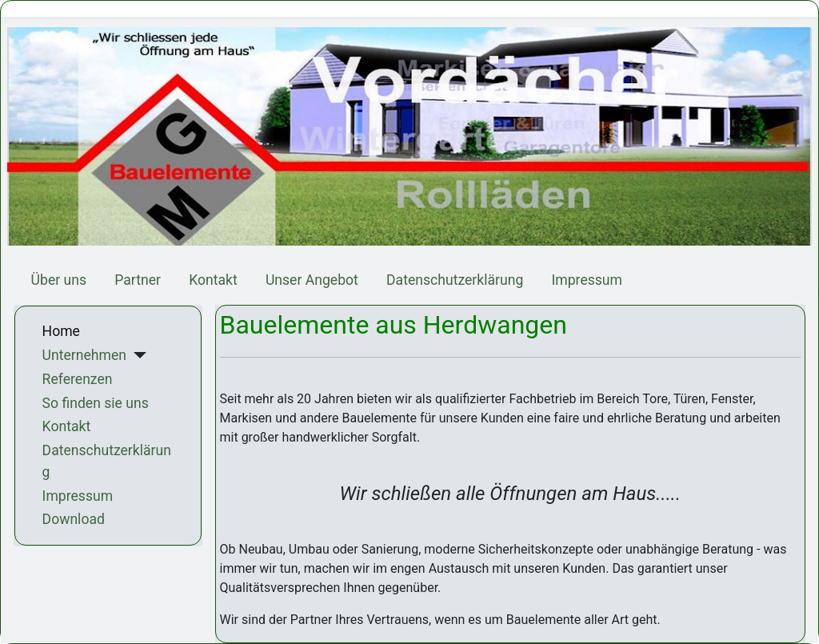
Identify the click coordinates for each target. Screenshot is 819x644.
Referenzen (78, 379)
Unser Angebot (312, 280)
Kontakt (213, 280)
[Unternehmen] (136, 355)
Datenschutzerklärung (455, 280)
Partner (138, 280)
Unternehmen (84, 355)
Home (61, 331)
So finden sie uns (96, 403)
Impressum (587, 280)
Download (74, 519)
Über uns (59, 280)
